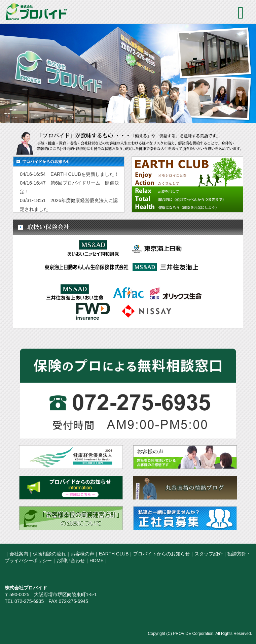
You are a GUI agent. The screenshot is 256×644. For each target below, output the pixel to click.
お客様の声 (82, 554)
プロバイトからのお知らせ (161, 554)
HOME (97, 560)
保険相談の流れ (49, 554)
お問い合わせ (71, 560)
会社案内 (19, 554)
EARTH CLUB (114, 554)
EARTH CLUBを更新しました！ (85, 174)
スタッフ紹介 (209, 554)
